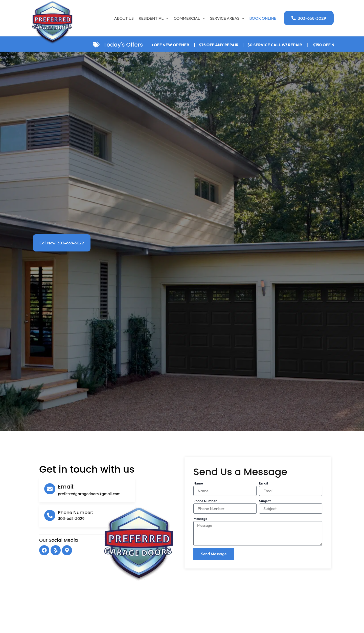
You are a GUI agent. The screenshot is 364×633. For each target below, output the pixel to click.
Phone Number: (75, 512)
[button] (309, 18)
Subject (265, 501)
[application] (166, 18)
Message (200, 519)
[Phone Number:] (50, 515)
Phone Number (205, 501)
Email (264, 483)
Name (198, 483)
